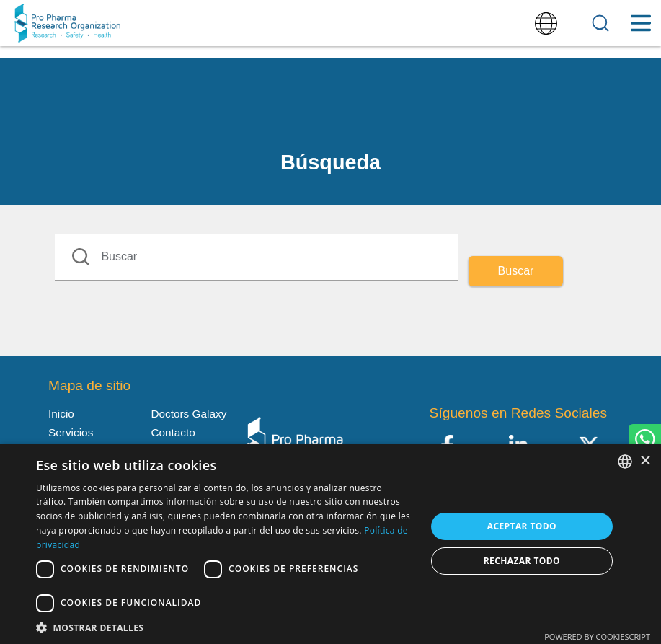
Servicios (71, 432)
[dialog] (330, 544)
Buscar (516, 271)
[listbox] (625, 462)
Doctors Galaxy (188, 414)
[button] (225, 627)
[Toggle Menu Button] (640, 23)
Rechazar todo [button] (522, 561)
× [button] (645, 461)
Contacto (173, 432)
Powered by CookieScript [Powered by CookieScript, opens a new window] (597, 636)
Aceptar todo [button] (522, 526)
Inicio (61, 414)
